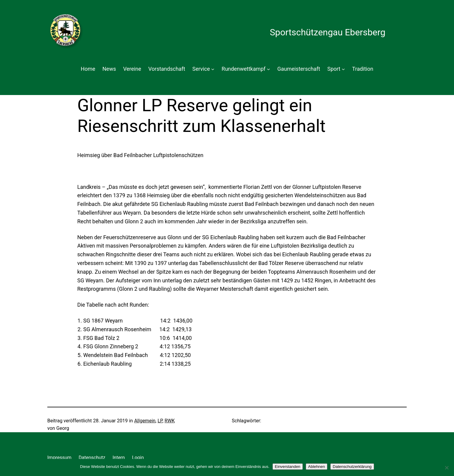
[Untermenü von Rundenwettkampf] (268, 69)
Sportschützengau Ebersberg (328, 32)
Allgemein (145, 421)
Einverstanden (288, 467)
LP (160, 421)
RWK (170, 421)
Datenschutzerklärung (352, 467)
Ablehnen (317, 467)
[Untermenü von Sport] (343, 69)
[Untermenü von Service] (213, 69)
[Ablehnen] (447, 468)
